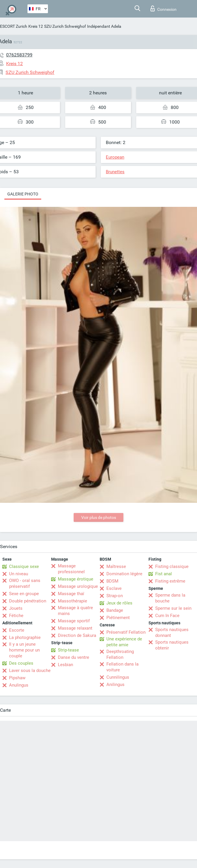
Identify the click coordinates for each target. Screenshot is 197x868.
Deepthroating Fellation (120, 654)
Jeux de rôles (119, 603)
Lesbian (65, 665)
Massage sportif (74, 621)
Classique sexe (24, 566)
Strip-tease (68, 650)
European (115, 157)
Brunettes (115, 172)
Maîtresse (116, 566)
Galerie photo (23, 194)
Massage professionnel (71, 569)
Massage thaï (71, 594)
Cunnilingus (118, 677)
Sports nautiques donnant (172, 633)
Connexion (164, 8)
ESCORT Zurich (14, 26)
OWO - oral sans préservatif (25, 583)
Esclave (114, 588)
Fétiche (16, 616)
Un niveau (19, 574)
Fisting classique (172, 566)
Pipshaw (17, 678)
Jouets (16, 608)
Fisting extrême (170, 581)
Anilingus (115, 685)
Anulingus (19, 685)
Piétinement (118, 618)
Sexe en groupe (24, 594)
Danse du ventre (74, 657)
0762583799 (19, 55)
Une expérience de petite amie (124, 642)
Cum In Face (167, 616)
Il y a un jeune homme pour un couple (24, 650)
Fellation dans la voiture (122, 667)
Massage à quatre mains (75, 611)
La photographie (25, 637)
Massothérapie (72, 601)
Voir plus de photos (99, 517)
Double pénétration (28, 601)
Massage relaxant (75, 628)
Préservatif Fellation (126, 632)
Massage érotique (76, 579)
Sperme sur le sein (173, 608)
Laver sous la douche (30, 671)
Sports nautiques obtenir (172, 645)
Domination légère (124, 574)
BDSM (112, 581)
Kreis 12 (36, 26)
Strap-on (115, 596)
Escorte (17, 630)
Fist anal (164, 574)
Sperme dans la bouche (170, 598)
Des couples (21, 663)
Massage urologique (78, 586)
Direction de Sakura (77, 635)
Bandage (115, 610)
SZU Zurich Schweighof (65, 26)
